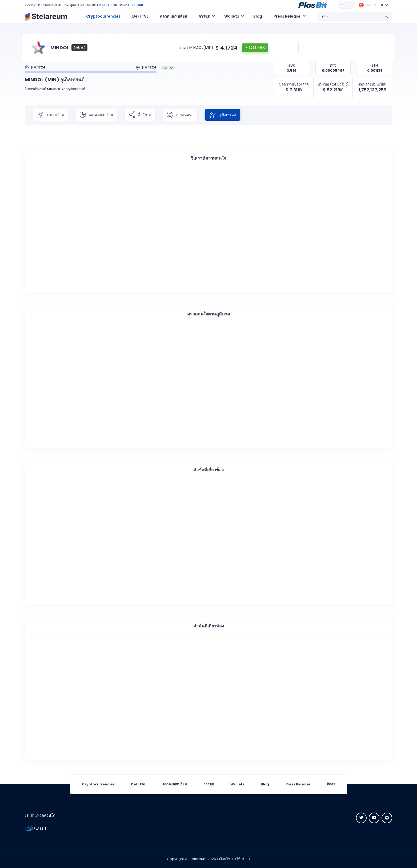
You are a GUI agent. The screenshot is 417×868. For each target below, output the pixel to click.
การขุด (209, 784)
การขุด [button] (204, 16)
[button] (313, 5)
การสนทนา (180, 115)
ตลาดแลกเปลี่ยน (174, 16)
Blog (258, 16)
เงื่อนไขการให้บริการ (235, 859)
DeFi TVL (140, 16)
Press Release (298, 784)
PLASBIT (36, 828)
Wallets (237, 784)
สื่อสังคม (140, 115)
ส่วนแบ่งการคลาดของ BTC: (43, 5)
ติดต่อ (331, 784)
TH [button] (382, 5)
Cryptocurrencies (103, 16)
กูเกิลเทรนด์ (223, 115)
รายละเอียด (50, 115)
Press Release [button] (287, 16)
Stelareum (198, 859)
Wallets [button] (232, 16)
